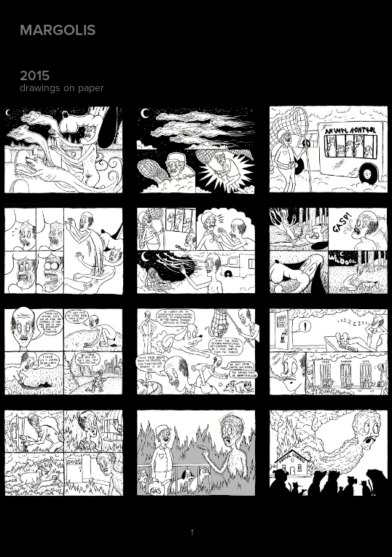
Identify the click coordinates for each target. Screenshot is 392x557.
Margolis (58, 29)
